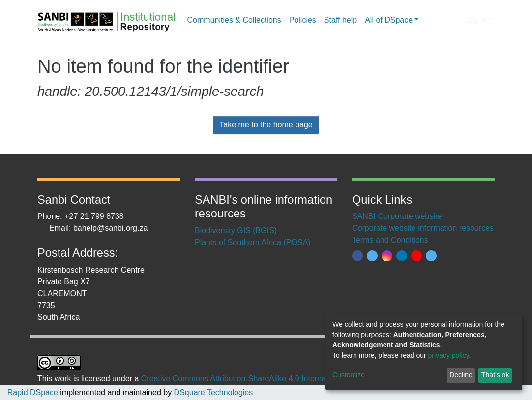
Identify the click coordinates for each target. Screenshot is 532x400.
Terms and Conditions (390, 240)
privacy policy (449, 355)
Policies (303, 20)
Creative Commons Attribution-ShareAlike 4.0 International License (258, 379)
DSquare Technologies (212, 392)
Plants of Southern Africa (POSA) (253, 242)
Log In (475, 20)
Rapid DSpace (33, 392)
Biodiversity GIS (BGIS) (236, 231)
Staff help (340, 20)
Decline (461, 375)
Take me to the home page (266, 125)
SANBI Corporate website (397, 216)
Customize (349, 375)
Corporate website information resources (423, 228)
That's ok (495, 375)
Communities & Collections (234, 20)
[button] (455, 20)
